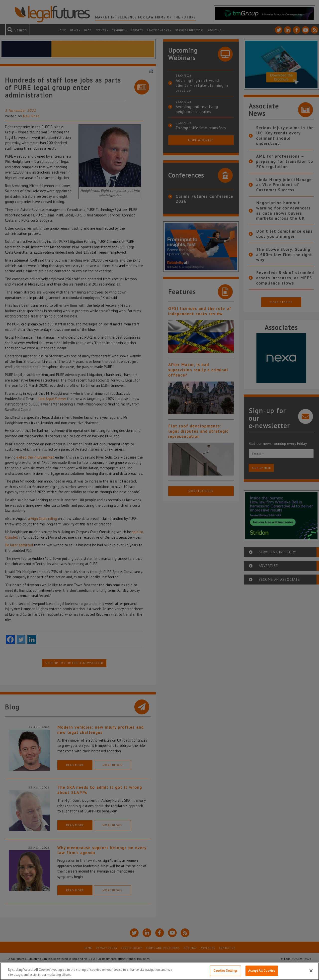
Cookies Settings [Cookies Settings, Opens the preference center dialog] (226, 971)
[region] (159, 971)
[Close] (311, 971)
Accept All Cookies (262, 971)
